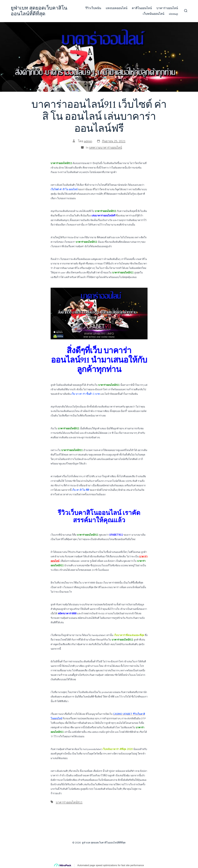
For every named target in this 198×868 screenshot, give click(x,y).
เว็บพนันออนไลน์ (154, 14)
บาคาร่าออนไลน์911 (69, 802)
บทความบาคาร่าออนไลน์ (106, 148)
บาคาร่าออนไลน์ (167, 8)
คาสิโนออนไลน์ (142, 8)
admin (88, 141)
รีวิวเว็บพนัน (93, 8)
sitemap (173, 14)
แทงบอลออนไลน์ (117, 8)
